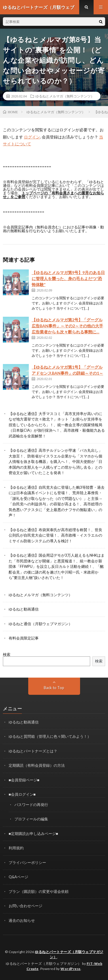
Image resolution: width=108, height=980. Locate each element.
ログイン (32, 137)
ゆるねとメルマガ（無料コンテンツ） (65, 96)
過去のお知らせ (22, 920)
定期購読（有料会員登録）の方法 (37, 765)
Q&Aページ (18, 877)
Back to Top (54, 688)
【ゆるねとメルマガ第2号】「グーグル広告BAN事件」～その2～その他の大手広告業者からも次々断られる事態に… (67, 326)
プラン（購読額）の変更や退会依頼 (39, 891)
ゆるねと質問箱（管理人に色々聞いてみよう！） (50, 736)
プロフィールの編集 (31, 819)
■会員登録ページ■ (24, 780)
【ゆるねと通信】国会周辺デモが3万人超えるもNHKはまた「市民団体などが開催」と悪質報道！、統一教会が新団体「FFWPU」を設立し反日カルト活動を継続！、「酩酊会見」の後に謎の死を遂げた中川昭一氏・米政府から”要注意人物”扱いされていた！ (57, 566)
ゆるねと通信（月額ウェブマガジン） (40, 624)
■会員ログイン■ (22, 794)
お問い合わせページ (25, 906)
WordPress (71, 969)
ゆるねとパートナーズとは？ (33, 751)
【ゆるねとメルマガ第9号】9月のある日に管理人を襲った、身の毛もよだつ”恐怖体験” (68, 278)
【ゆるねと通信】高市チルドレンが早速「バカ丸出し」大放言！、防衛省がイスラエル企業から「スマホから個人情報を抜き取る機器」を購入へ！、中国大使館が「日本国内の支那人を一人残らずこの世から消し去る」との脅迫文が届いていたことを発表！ (55, 461)
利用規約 (16, 848)
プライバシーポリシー (27, 862)
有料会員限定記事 (24, 638)
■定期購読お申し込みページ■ (33, 834)
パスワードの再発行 (31, 805)
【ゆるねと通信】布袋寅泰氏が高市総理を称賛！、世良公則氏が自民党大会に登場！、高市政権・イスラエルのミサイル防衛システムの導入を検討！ (55, 535)
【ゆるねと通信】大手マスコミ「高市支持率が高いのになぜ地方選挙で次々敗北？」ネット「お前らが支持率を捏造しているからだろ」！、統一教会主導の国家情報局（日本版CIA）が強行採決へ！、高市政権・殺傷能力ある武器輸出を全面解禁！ (57, 425)
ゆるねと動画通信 (24, 609)
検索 (7, 654)
